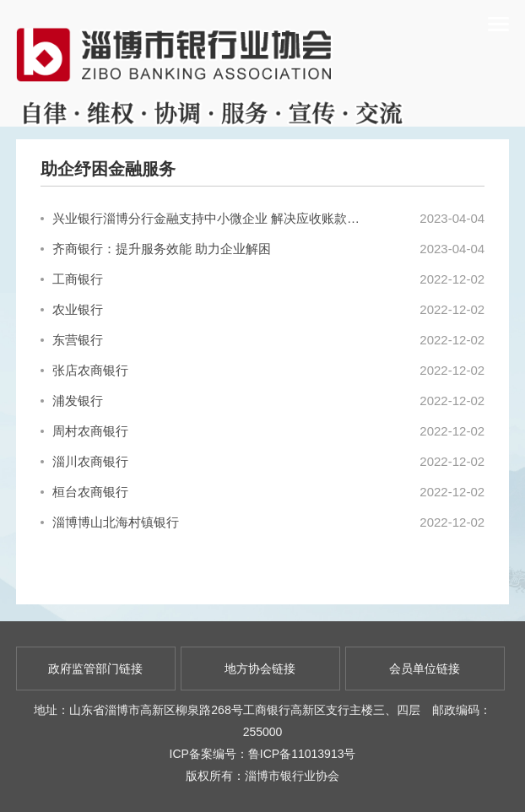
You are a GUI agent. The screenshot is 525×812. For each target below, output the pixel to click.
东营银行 (72, 340)
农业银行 (72, 309)
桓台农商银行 (84, 492)
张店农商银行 (84, 370)
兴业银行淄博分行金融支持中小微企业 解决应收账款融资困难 (203, 218)
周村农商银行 (84, 431)
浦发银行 (72, 401)
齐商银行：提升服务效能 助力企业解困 (156, 249)
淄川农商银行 (84, 461)
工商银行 (72, 279)
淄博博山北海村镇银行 (110, 522)
